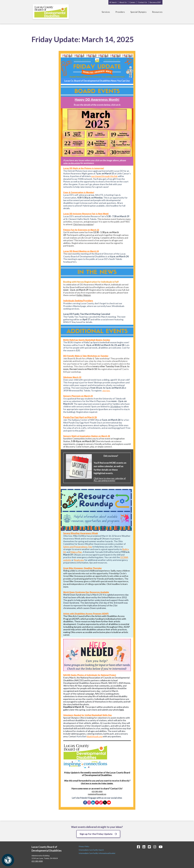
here (122, 710)
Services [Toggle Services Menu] (106, 12)
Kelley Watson (84, 295)
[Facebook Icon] (138, 847)
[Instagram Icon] (155, 847)
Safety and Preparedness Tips (78, 547)
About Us (123, 2)
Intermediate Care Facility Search (91, 850)
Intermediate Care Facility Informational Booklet (97, 853)
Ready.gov (79, 560)
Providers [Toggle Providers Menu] (120, 12)
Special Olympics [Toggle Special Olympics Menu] (138, 12)
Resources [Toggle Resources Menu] (157, 12)
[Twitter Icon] (149, 847)
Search (114, 2)
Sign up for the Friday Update (96, 834)
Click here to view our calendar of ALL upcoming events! (110, 479)
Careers (132, 2)
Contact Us (143, 2)
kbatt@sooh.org (95, 736)
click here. (106, 391)
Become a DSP (155, 2)
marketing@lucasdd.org (97, 794)
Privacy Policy (84, 847)
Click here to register (83, 224)
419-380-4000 (97, 791)
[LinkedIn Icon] (144, 847)
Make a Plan (76, 552)
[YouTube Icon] (161, 847)
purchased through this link (104, 176)
